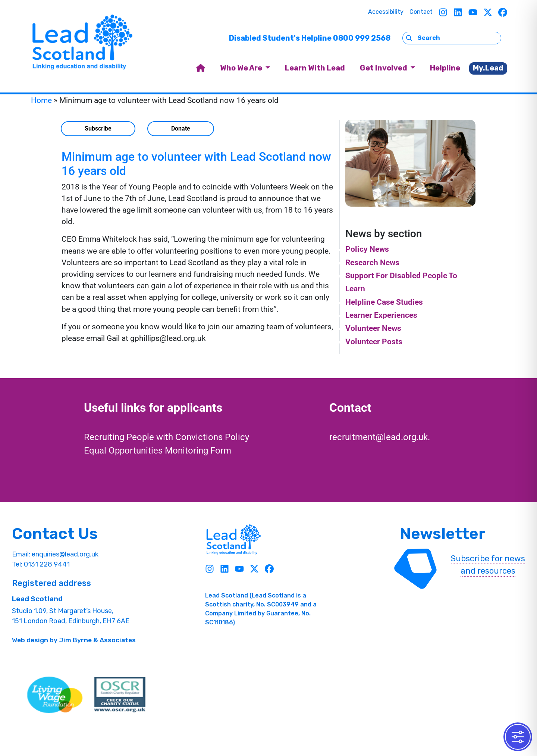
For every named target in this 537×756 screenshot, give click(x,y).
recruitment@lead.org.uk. (380, 437)
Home (41, 100)
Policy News (367, 249)
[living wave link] (55, 695)
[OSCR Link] (120, 695)
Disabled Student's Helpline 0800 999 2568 (310, 38)
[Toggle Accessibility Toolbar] (518, 737)
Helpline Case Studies (384, 302)
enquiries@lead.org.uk (65, 554)
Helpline (445, 68)
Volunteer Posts (374, 342)
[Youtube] (473, 12)
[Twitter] (488, 12)
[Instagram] (443, 12)
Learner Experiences (381, 315)
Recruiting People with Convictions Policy (167, 437)
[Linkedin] (458, 12)
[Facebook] (503, 12)
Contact (421, 12)
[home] (201, 68)
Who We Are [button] (242, 68)
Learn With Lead (315, 68)
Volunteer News (373, 328)
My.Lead (488, 68)
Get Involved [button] (384, 68)
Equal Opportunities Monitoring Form (158, 451)
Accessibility (386, 12)
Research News (372, 263)
